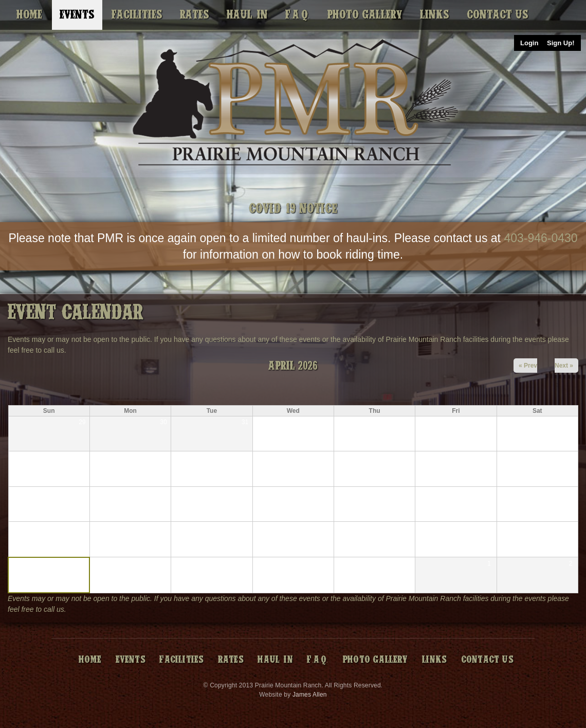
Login (529, 43)
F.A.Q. (298, 15)
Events (77, 15)
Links (435, 15)
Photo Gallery (365, 15)
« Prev (528, 366)
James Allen (310, 695)
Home (29, 15)
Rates (195, 15)
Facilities (137, 15)
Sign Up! (561, 43)
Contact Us (498, 15)
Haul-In (247, 15)
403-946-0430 (541, 238)
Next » (564, 366)
